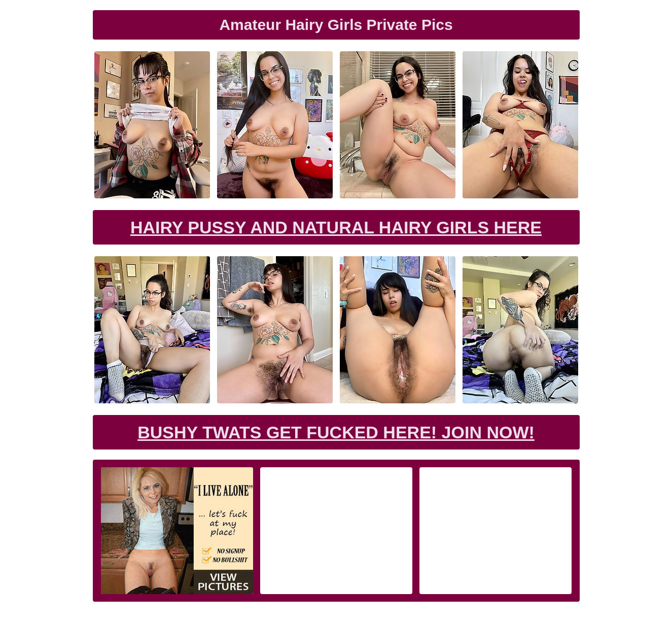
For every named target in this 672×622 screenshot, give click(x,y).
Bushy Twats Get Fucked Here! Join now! (336, 432)
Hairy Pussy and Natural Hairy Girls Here (336, 227)
